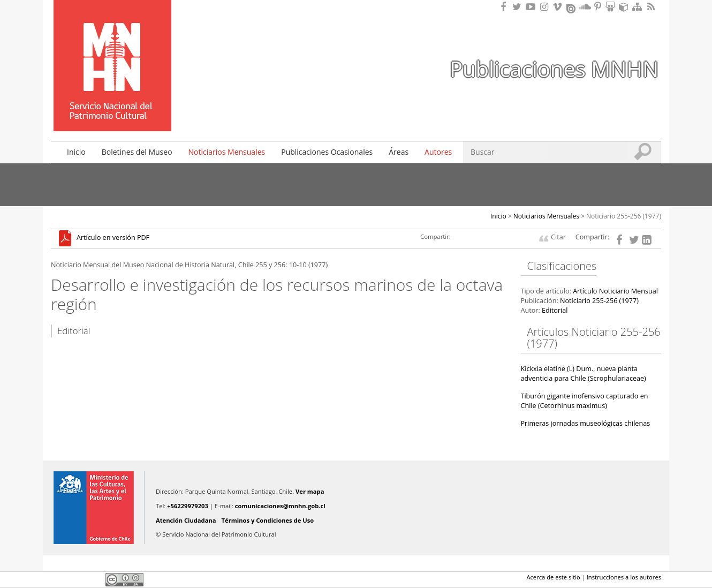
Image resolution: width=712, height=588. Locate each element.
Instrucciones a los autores (624, 577)
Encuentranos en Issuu (572, 7)
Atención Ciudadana (186, 520)
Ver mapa (310, 491)
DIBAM (111, 112)
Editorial (555, 310)
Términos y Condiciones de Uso (268, 520)
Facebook (57, 579)
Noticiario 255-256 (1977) (624, 216)
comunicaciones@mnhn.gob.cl (280, 506)
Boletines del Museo (137, 152)
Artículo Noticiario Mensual (615, 291)
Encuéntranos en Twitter (519, 7)
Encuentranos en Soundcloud (585, 7)
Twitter (75, 579)
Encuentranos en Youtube (532, 7)
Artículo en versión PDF (113, 238)
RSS (652, 7)
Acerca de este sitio (553, 577)
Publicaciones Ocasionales (327, 152)
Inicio (76, 152)
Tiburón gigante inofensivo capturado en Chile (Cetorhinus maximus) (585, 401)
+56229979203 (188, 506)
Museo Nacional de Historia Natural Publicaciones (112, 50)
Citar (558, 237)
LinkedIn (94, 579)
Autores (438, 152)
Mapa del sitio (639, 7)
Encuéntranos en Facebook (505, 7)
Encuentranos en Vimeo (559, 7)
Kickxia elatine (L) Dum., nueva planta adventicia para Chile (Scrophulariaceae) (584, 374)
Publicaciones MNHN (554, 69)
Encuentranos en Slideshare (612, 7)
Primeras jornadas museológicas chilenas (586, 423)
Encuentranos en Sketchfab (625, 7)
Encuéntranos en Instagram (546, 7)
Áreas (399, 152)
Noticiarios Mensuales (227, 152)
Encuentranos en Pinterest (599, 7)
